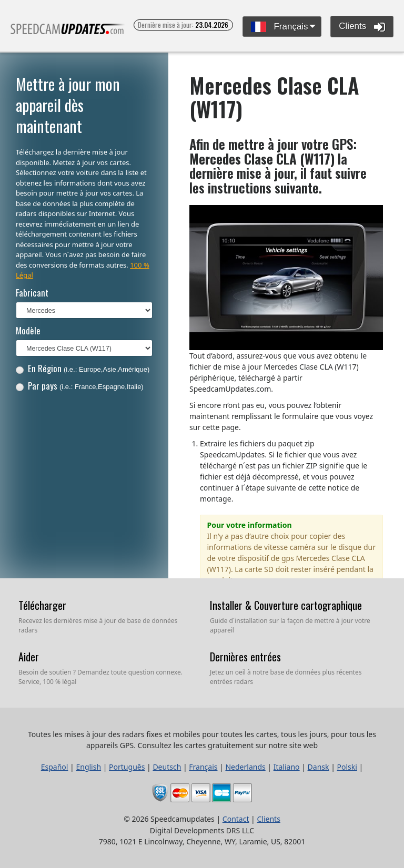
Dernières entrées (245, 657)
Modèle (28, 330)
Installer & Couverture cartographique (286, 605)
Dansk (319, 767)
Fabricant (32, 293)
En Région (83, 368)
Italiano (287, 767)
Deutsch (167, 767)
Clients (362, 27)
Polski (347, 767)
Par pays (80, 386)
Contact (236, 819)
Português (127, 767)
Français (280, 27)
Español (55, 767)
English (88, 767)
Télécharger (42, 605)
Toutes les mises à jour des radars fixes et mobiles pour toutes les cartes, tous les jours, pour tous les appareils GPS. (68, 33)
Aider (29, 657)
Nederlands (245, 767)
